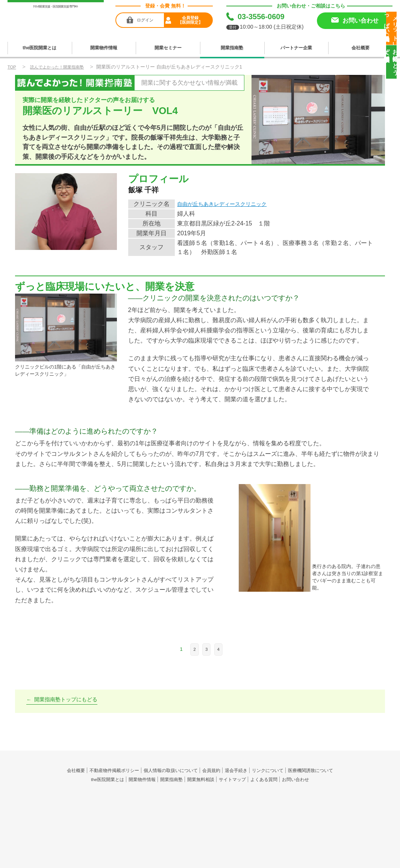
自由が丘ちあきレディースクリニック (228, 203)
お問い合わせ (318, 779)
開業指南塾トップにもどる (71, 699)
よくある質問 (279, 779)
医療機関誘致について (336, 770)
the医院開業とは (39, 48)
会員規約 (213, 770)
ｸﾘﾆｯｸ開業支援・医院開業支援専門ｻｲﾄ (56, 7)
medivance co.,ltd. (193, 858)
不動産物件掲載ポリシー (95, 770)
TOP (13, 66)
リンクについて (283, 770)
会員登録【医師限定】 (191, 21)
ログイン (145, 21)
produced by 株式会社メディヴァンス (200, 818)
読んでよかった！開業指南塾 (63, 66)
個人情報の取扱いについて (164, 770)
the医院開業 (200, 800)
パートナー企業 (296, 48)
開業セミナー (168, 48)
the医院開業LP (275, 849)
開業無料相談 (201, 779)
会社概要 (361, 48)
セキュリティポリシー (317, 849)
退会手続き (244, 770)
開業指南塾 (232, 48)
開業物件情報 (104, 48)
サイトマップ (240, 779)
